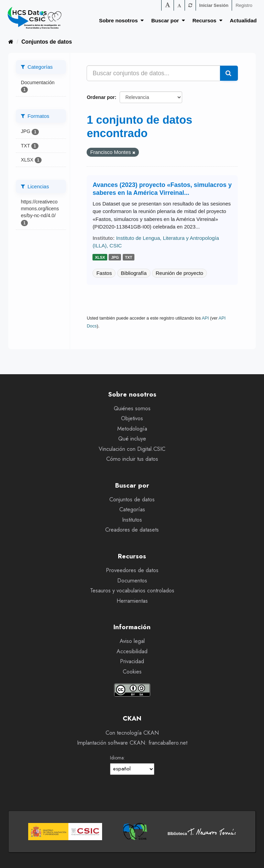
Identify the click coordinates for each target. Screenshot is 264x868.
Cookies (132, 672)
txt (128, 257)
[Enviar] (229, 73)
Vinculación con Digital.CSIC (132, 449)
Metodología (132, 429)
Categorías (132, 509)
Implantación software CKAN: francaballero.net (132, 743)
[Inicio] (11, 42)
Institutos (132, 520)
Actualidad (243, 20)
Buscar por (168, 20)
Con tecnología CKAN (132, 733)
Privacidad (132, 661)
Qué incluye (132, 439)
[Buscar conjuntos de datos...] (153, 73)
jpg (115, 257)
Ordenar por (101, 97)
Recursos (207, 20)
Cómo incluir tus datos (132, 459)
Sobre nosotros (121, 20)
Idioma (117, 758)
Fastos (104, 273)
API (205, 318)
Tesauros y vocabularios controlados (132, 591)
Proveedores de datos (132, 570)
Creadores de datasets (132, 530)
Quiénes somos (132, 408)
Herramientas (132, 601)
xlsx (100, 257)
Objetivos (132, 418)
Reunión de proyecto (179, 273)
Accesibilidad (132, 651)
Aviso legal (132, 641)
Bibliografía (134, 273)
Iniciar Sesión (214, 5)
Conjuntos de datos (47, 42)
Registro (244, 5)
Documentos (132, 581)
